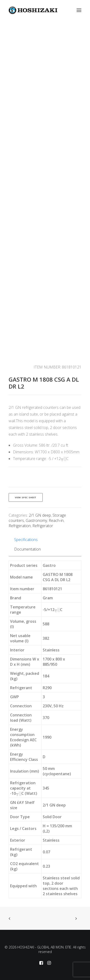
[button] (79, 10)
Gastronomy (36, 520)
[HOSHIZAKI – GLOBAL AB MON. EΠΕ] (33, 10)
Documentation (27, 549)
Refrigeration (20, 526)
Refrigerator (43, 526)
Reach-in (56, 520)
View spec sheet (26, 497)
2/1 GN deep (40, 515)
